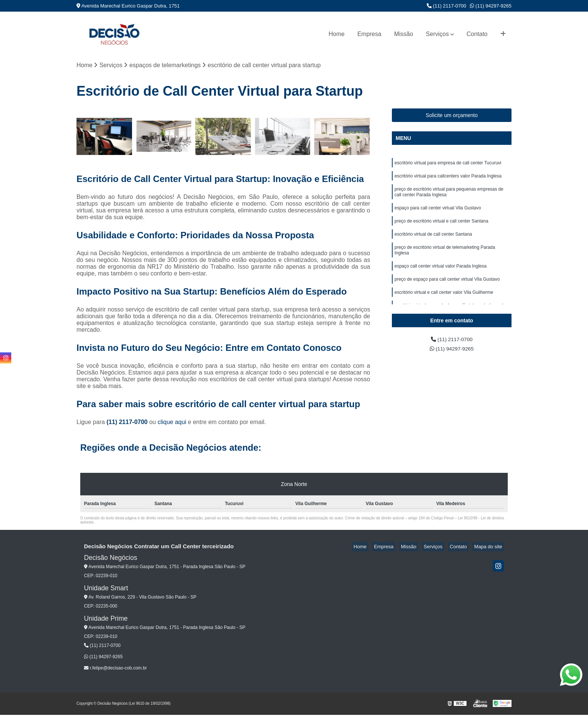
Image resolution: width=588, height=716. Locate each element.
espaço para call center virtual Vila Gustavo (438, 214)
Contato (477, 34)
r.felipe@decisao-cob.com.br (115, 669)
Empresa (369, 34)
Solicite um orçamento (452, 116)
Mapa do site (490, 548)
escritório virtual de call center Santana (433, 243)
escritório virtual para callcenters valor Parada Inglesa (448, 179)
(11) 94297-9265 (491, 6)
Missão (404, 34)
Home (337, 34)
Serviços (437, 34)
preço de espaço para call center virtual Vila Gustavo (447, 292)
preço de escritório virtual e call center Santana (441, 229)
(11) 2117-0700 (447, 6)
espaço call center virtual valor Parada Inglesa (440, 278)
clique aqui (172, 423)
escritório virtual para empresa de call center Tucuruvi (448, 165)
